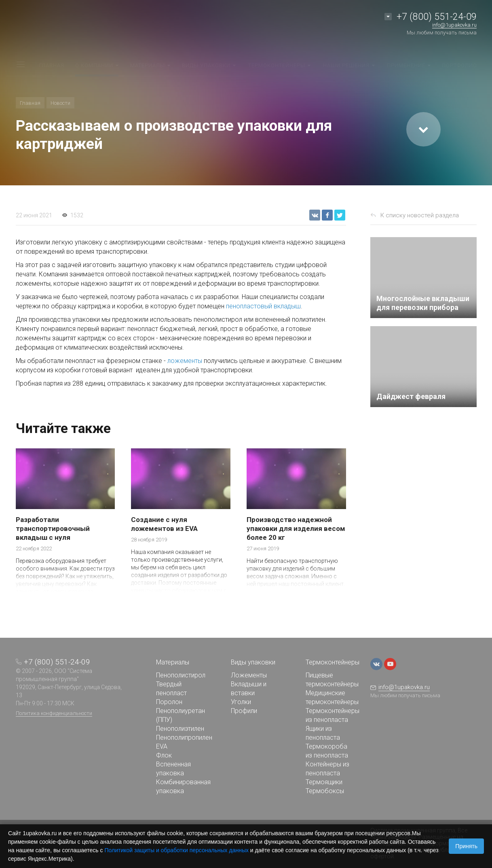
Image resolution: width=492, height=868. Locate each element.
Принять (466, 846)
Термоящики (324, 782)
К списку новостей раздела (420, 215)
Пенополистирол (181, 675)
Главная (30, 103)
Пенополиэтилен (180, 729)
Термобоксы (325, 791)
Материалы (173, 662)
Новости (60, 103)
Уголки (241, 702)
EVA (162, 746)
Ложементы (249, 675)
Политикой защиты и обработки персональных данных (176, 850)
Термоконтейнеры (333, 662)
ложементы (185, 361)
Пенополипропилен (184, 737)
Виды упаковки (253, 662)
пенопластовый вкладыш (263, 306)
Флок (164, 755)
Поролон (169, 702)
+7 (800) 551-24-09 (437, 17)
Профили (244, 711)
